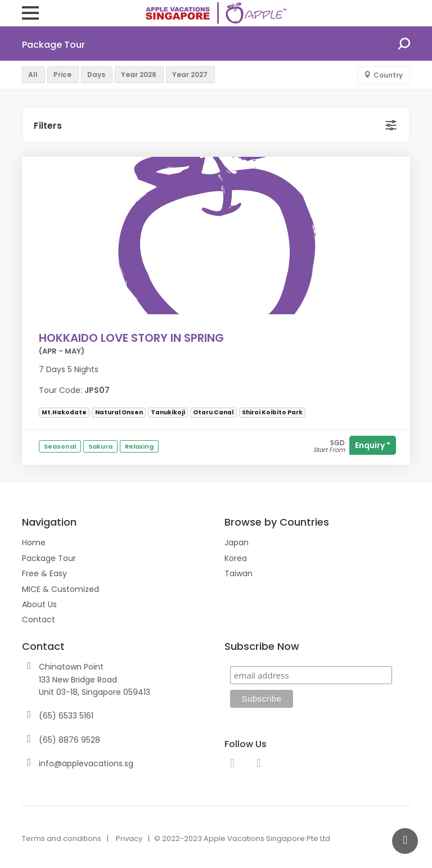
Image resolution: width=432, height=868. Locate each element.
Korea (236, 558)
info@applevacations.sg (86, 763)
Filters (48, 126)
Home (34, 542)
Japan (237, 542)
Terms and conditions (62, 838)
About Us (39, 604)
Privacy (129, 838)
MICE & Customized (60, 589)
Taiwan (238, 573)
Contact (39, 620)
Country (388, 75)
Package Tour (49, 558)
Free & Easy (44, 573)
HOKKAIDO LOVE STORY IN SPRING (131, 338)
